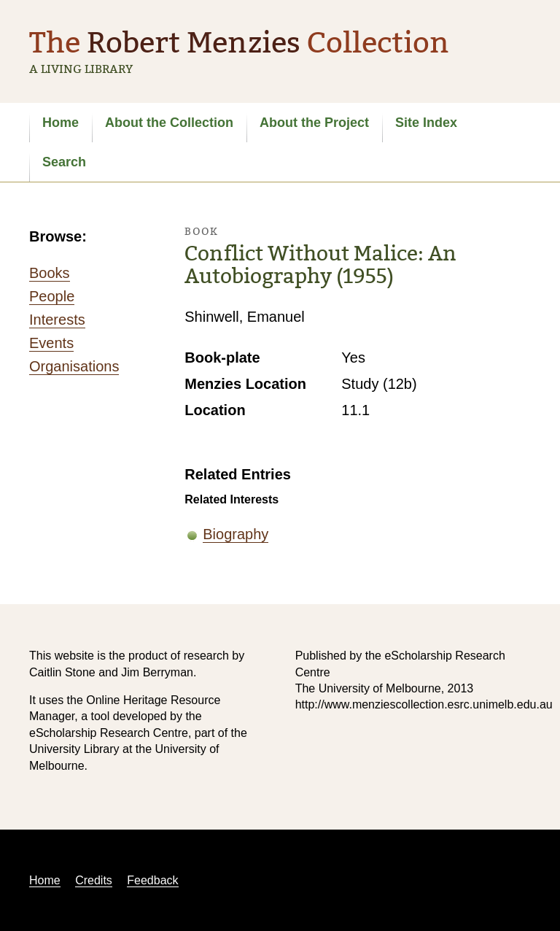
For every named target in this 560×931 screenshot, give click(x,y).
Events (51, 343)
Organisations (74, 366)
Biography (236, 534)
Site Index (426, 123)
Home (61, 123)
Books (50, 273)
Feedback (152, 880)
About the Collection (169, 123)
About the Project (314, 123)
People (52, 296)
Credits (94, 880)
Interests (57, 320)
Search (64, 162)
